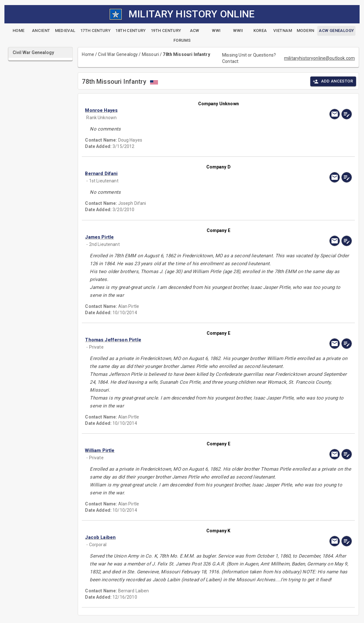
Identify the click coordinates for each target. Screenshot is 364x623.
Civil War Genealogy (118, 54)
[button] (178, 110)
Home (88, 54)
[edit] (347, 114)
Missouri (150, 54)
